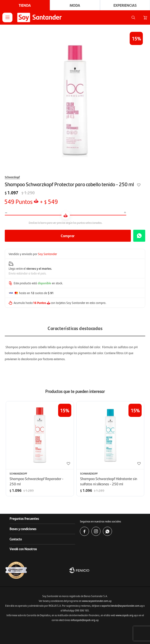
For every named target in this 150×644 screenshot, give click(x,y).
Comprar (68, 236)
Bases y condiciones (23, 529)
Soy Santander (47, 254)
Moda (75, 5)
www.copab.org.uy (126, 615)
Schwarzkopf (12, 177)
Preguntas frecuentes (24, 518)
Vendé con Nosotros (23, 549)
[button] (133, 17)
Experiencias (125, 5)
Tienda (25, 5)
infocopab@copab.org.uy (85, 620)
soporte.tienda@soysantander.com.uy (122, 606)
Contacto (16, 539)
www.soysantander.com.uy (97, 601)
